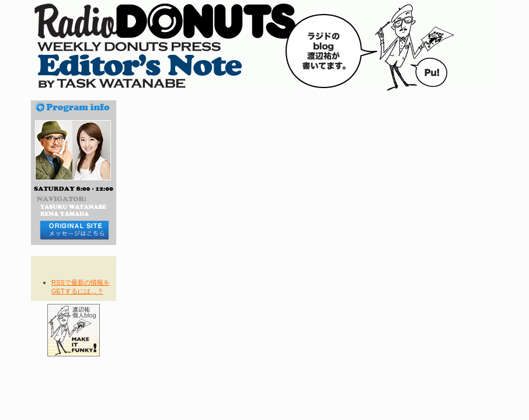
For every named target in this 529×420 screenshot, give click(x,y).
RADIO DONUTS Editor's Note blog (264, 47)
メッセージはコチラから (74, 230)
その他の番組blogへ (74, 370)
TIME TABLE (74, 398)
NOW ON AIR (74, 384)
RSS (74, 271)
